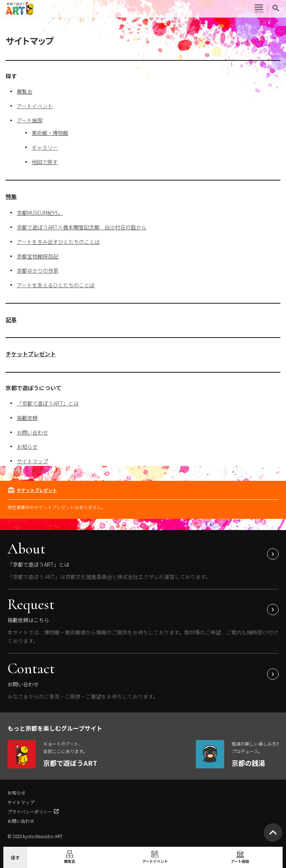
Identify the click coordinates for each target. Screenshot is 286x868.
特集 (11, 196)
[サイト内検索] (276, 9)
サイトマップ (32, 461)
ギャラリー (45, 147)
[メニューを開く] (259, 8)
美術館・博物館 (50, 133)
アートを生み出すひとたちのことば (58, 242)
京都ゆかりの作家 (38, 270)
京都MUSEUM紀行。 (40, 213)
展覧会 (25, 91)
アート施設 (30, 120)
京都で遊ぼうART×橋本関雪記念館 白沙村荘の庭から (82, 227)
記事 (11, 319)
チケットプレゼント (31, 354)
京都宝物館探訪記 (38, 256)
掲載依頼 (27, 418)
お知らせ (27, 446)
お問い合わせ (32, 432)
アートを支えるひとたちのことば (56, 285)
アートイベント (35, 106)
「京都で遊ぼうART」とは (48, 403)
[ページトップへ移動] (273, 833)
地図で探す (45, 162)
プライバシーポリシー (30, 811)
